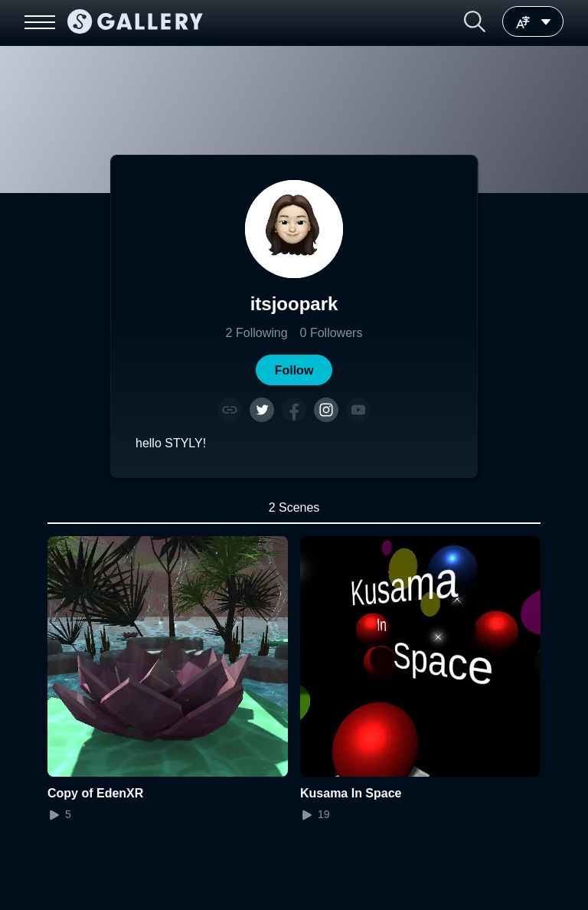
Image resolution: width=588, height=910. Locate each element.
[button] (475, 21)
